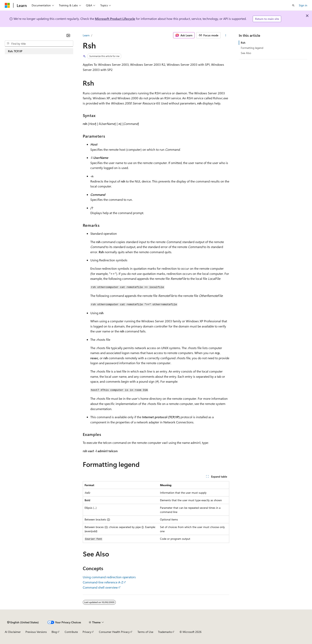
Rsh (243, 43)
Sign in (303, 5)
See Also (246, 53)
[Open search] (293, 5)
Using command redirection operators (109, 577)
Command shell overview (100, 587)
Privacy (87, 632)
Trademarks (165, 632)
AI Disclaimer (13, 632)
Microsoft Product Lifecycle (115, 19)
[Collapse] (68, 35)
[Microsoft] (7, 5)
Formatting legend (252, 48)
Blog (54, 632)
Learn (86, 35)
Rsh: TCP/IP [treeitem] (15, 51)
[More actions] (226, 35)
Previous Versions (36, 632)
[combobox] (39, 44)
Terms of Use (145, 632)
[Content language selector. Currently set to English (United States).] (23, 622)
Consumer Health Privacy (114, 632)
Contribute (71, 632)
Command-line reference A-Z (103, 582)
